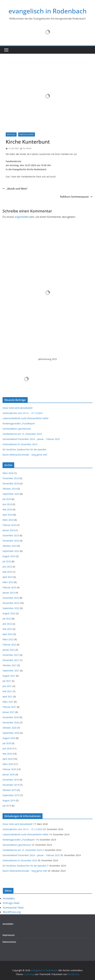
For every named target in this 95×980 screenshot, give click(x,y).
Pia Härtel (27, 148)
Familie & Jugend (27, 134)
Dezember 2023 (11, 535)
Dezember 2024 (11, 478)
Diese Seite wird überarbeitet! (18, 408)
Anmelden (9, 898)
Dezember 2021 (11, 655)
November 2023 (11, 541)
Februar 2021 (9, 707)
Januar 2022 (9, 650)
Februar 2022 (9, 645)
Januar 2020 (9, 774)
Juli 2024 (7, 499)
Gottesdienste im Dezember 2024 (20, 444)
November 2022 (11, 603)
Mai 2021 (7, 691)
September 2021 (11, 671)
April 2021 (8, 697)
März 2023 (8, 582)
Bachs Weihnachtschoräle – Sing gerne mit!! (25, 455)
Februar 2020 (9, 769)
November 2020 (11, 722)
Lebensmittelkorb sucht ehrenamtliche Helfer (26, 418)
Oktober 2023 (10, 546)
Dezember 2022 (11, 598)
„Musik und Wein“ (15, 189)
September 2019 (11, 795)
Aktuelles (11, 134)
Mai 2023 (7, 572)
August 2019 (9, 800)
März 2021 (8, 702)
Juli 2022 (7, 619)
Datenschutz (9, 942)
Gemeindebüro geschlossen (17, 429)
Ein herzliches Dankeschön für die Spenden (24, 449)
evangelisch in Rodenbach (48, 11)
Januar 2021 (9, 712)
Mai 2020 (7, 754)
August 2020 (9, 738)
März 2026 (8, 473)
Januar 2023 (9, 593)
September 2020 (11, 733)
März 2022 (8, 639)
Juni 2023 (7, 567)
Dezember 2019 (11, 780)
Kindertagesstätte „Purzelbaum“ (19, 423)
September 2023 (11, 551)
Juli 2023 (7, 561)
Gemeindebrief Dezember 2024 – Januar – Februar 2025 (31, 439)
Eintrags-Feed (11, 903)
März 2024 (8, 520)
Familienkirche (44, 134)
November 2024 (11, 483)
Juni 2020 (7, 748)
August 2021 (9, 676)
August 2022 (9, 613)
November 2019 (11, 785)
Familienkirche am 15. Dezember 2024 (22, 434)
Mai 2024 (7, 509)
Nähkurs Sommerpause (76, 197)
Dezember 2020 (11, 717)
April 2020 (8, 759)
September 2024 (11, 494)
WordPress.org (12, 912)
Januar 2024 (9, 530)
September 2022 (11, 608)
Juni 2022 (7, 624)
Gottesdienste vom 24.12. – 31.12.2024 (22, 413)
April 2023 (8, 577)
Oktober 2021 (10, 665)
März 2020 (8, 764)
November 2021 (11, 660)
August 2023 (9, 556)
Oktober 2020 (10, 728)
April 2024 (8, 515)
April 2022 (8, 634)
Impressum (9, 935)
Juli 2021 (7, 681)
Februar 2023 (9, 587)
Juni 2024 (7, 504)
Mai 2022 (7, 629)
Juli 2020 (7, 743)
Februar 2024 (9, 525)
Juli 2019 (7, 806)
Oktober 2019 (10, 790)
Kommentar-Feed (13, 908)
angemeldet (22, 217)
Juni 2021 (7, 686)
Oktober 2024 (10, 489)
